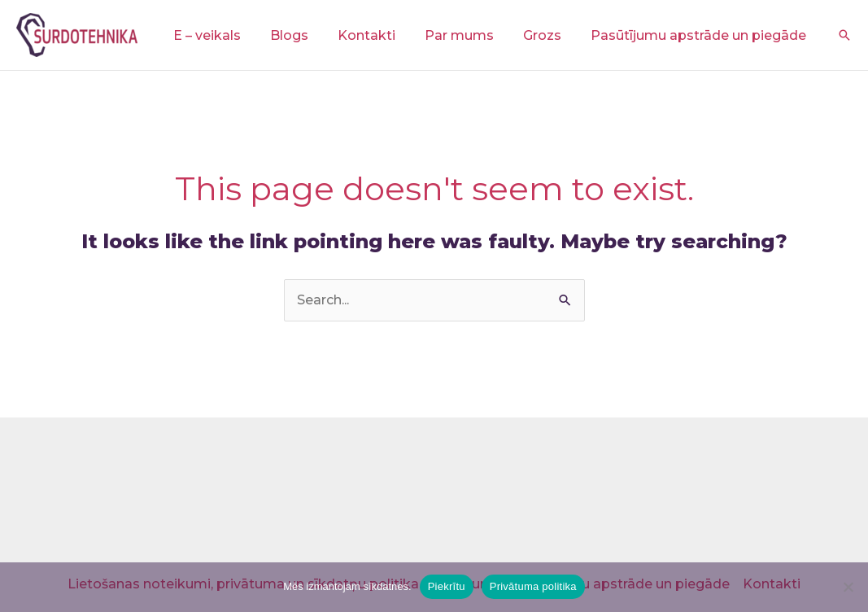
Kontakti (378, 35)
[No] (848, 587)
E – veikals (225, 35)
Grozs (547, 35)
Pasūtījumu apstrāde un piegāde (700, 35)
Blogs (304, 35)
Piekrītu (447, 586)
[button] (844, 35)
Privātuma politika (533, 586)
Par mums (467, 35)
